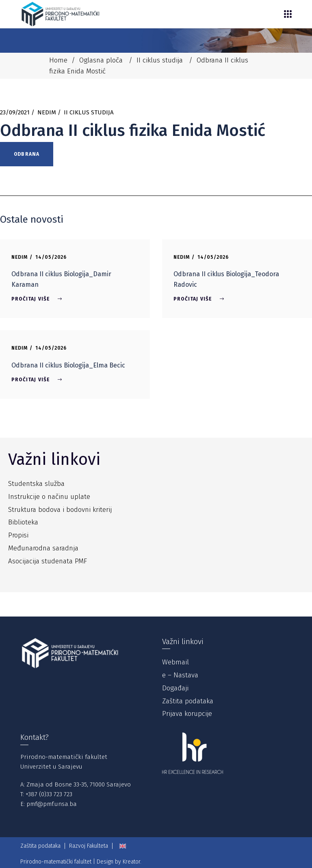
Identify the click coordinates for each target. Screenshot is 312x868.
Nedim (47, 112)
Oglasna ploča (101, 60)
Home (58, 60)
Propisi (18, 535)
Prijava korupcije (187, 714)
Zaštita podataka (188, 701)
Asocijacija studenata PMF (48, 561)
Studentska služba (36, 484)
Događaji (175, 688)
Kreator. (132, 862)
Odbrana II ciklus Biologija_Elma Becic (68, 365)
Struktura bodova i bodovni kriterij (60, 510)
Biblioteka (23, 522)
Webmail (175, 662)
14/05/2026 (51, 257)
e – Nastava (180, 675)
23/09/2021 (15, 112)
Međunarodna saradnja (43, 548)
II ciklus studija (160, 60)
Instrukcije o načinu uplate (49, 497)
